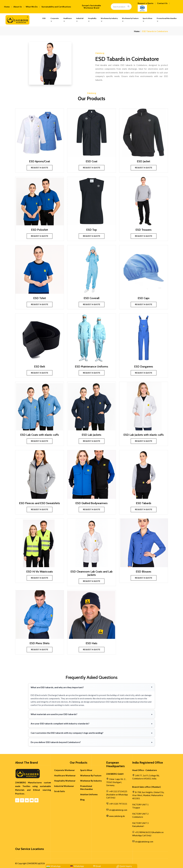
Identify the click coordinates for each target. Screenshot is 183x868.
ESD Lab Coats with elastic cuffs (40, 435)
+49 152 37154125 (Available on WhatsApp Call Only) (117, 794)
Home (7, 7)
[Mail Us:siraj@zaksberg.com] (97, 866)
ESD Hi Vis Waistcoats (40, 572)
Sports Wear (147, 20)
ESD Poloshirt (39, 230)
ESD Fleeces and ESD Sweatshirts (39, 503)
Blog (82, 800)
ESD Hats (91, 643)
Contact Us (162, 3)
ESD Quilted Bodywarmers (91, 503)
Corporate (55, 20)
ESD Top (91, 230)
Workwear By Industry (91, 781)
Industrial (80, 20)
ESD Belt (40, 366)
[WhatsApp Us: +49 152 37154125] (77, 866)
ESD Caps (144, 298)
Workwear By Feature (91, 775)
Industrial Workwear (64, 786)
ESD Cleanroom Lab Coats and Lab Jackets (91, 573)
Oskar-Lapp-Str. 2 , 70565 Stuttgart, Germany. (116, 782)
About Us (18, 7)
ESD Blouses (144, 572)
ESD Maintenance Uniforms (91, 366)
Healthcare (68, 20)
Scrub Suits (60, 791)
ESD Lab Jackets (91, 435)
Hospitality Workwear (65, 781)
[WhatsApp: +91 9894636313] (53, 866)
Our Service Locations (30, 849)
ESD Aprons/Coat (39, 161)
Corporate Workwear (64, 770)
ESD (44, 20)
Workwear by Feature (130, 20)
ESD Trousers (144, 230)
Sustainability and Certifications (56, 7)
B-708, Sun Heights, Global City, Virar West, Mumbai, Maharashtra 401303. (148, 795)
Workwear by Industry (109, 20)
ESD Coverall (91, 298)
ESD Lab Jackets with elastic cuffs (144, 435)
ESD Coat (91, 161)
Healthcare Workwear (65, 775)
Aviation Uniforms (89, 794)
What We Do (32, 7)
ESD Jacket (144, 161)
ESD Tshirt (40, 298)
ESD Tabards (144, 503)
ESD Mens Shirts (40, 643)
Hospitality (92, 20)
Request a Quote (145, 3)
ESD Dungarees (144, 366)
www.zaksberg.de (117, 816)
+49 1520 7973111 (118, 804)
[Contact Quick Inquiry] (124, 866)
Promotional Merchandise (167, 20)
